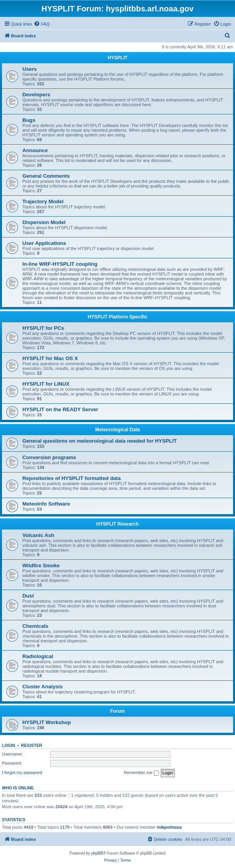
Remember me (141, 773)
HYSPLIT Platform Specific (117, 317)
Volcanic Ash (38, 535)
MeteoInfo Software (46, 504)
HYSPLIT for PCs (43, 328)
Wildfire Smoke (41, 565)
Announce (35, 150)
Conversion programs (49, 457)
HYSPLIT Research (117, 524)
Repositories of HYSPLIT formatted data (72, 478)
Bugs (29, 120)
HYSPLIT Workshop (47, 722)
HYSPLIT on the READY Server (60, 409)
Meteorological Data (117, 430)
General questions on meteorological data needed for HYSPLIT (100, 441)
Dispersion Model (44, 222)
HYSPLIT (117, 58)
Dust (28, 596)
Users (30, 69)
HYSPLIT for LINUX (46, 384)
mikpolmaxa (169, 827)
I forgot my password (22, 772)
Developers (36, 95)
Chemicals (35, 626)
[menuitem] (42, 24)
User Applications (44, 243)
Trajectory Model (43, 201)
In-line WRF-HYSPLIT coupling (60, 264)
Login (8, 745)
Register (32, 745)
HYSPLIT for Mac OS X (50, 358)
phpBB (97, 853)
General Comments (46, 176)
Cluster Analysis (43, 687)
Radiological (38, 656)
